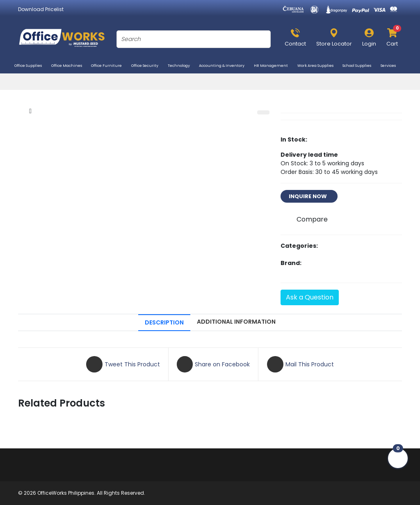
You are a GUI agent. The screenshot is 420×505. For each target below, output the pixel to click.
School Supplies (360, 66)
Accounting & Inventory (225, 66)
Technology (182, 66)
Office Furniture (110, 66)
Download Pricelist (41, 9)
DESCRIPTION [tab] (164, 322)
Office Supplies (31, 66)
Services (391, 66)
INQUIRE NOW (309, 196)
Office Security (148, 66)
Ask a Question (310, 297)
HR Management (274, 66)
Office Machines (70, 66)
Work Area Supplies (318, 66)
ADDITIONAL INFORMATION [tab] (236, 322)
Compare (312, 219)
